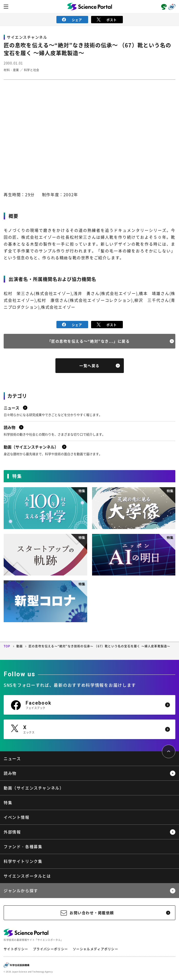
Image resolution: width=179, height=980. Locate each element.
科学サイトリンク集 (23, 861)
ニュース (12, 758)
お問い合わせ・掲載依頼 (92, 913)
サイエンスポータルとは (27, 876)
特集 (8, 802)
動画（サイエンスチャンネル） (34, 788)
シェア (72, 20)
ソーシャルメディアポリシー (95, 949)
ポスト (107, 20)
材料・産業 (11, 70)
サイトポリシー (16, 949)
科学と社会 (32, 70)
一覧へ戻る (89, 366)
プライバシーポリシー (50, 949)
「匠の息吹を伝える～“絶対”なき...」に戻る (89, 341)
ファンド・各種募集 (23, 846)
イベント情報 (17, 817)
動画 (20, 646)
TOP (7, 646)
